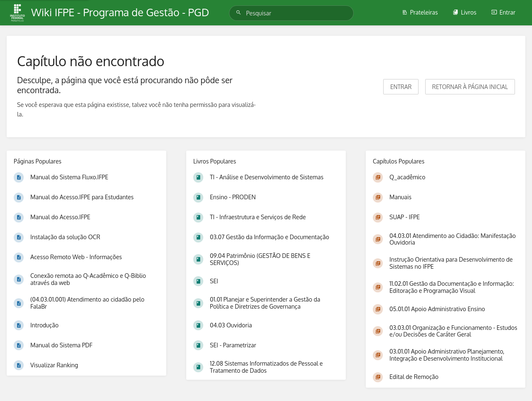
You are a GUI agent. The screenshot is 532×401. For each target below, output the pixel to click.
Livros (464, 12)
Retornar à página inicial (470, 87)
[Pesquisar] (240, 13)
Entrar (503, 12)
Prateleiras (420, 12)
